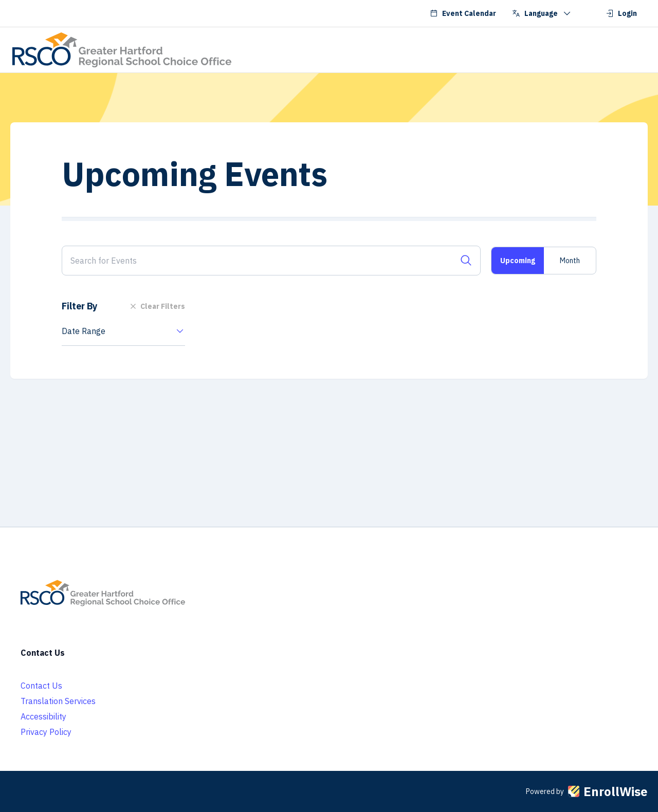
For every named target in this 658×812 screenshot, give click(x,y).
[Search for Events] (271, 261)
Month (570, 261)
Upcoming (518, 261)
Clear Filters (157, 306)
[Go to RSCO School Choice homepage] (122, 50)
